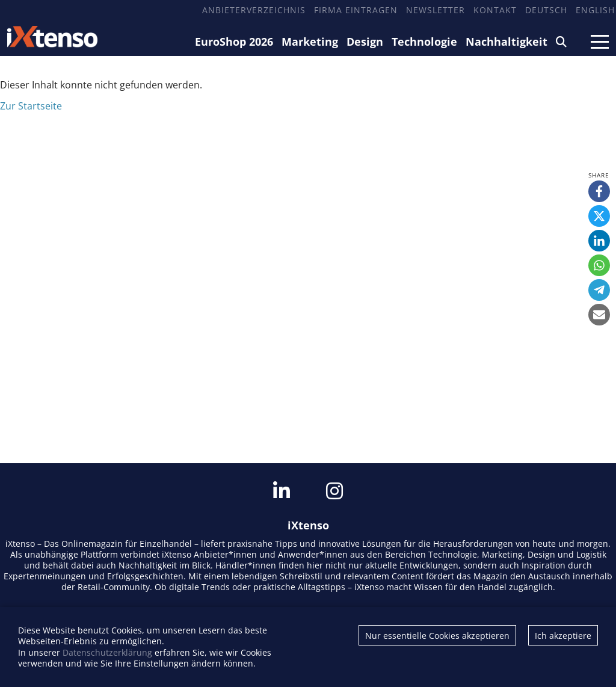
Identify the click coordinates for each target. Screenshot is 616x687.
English (595, 10)
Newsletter (436, 10)
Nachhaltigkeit (507, 42)
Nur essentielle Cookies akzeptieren (437, 636)
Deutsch (546, 10)
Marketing (310, 42)
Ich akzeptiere (563, 636)
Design (365, 42)
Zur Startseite (31, 106)
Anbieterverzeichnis (254, 10)
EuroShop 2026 (234, 42)
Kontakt (495, 10)
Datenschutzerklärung (107, 652)
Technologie (424, 42)
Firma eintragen (356, 10)
